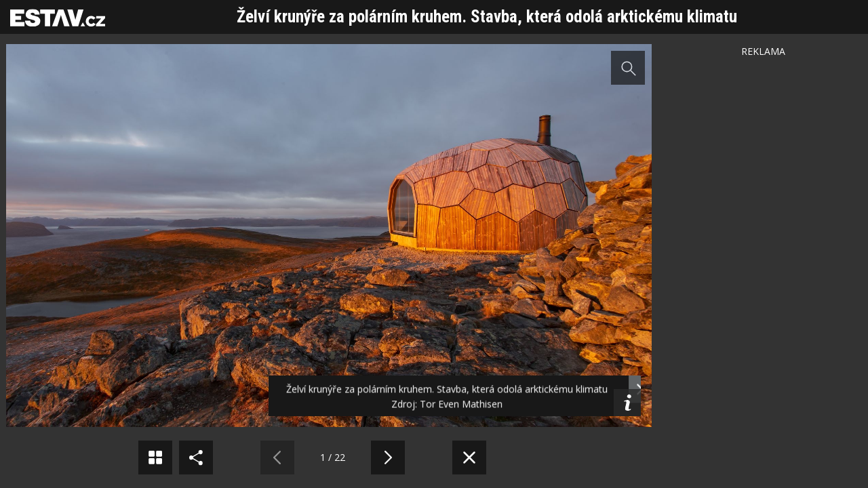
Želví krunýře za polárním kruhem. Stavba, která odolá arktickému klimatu (487, 17)
